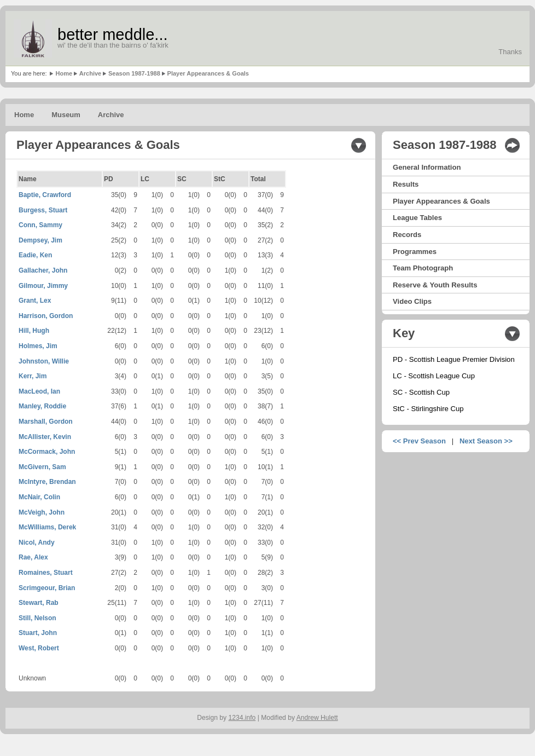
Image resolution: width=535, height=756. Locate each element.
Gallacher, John (43, 270)
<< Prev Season (419, 441)
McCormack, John (47, 452)
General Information (427, 167)
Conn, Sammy (40, 225)
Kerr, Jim (33, 376)
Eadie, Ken (35, 255)
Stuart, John (38, 633)
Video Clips (412, 301)
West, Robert (39, 648)
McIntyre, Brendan (47, 482)
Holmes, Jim (38, 346)
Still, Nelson (37, 618)
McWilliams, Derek (47, 527)
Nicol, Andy (37, 543)
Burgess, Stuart (43, 210)
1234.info (242, 718)
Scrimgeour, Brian (47, 588)
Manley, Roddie (42, 406)
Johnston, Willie (44, 361)
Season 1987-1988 (134, 73)
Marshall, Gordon (46, 422)
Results (406, 184)
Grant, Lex (35, 301)
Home (64, 73)
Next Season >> (486, 441)
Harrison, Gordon (46, 316)
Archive (90, 73)
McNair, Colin (39, 497)
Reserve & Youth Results (435, 285)
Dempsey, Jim (40, 240)
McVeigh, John (42, 512)
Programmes (415, 252)
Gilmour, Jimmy (43, 286)
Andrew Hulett (317, 718)
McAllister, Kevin (45, 437)
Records (407, 235)
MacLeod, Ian (39, 391)
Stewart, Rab (39, 603)
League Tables (417, 218)
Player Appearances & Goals (208, 73)
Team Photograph (423, 268)
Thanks (510, 52)
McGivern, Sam (42, 467)
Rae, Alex (33, 557)
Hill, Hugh (34, 331)
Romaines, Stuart (46, 573)
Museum (66, 115)
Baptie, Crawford (45, 195)
